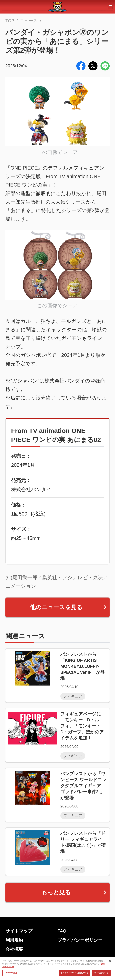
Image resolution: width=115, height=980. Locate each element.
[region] (57, 968)
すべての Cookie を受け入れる (74, 973)
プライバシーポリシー (80, 940)
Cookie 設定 (12, 973)
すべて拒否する (101, 973)
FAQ (62, 931)
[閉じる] (110, 961)
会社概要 (14, 949)
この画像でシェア (57, 152)
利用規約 (14, 940)
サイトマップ (19, 931)
